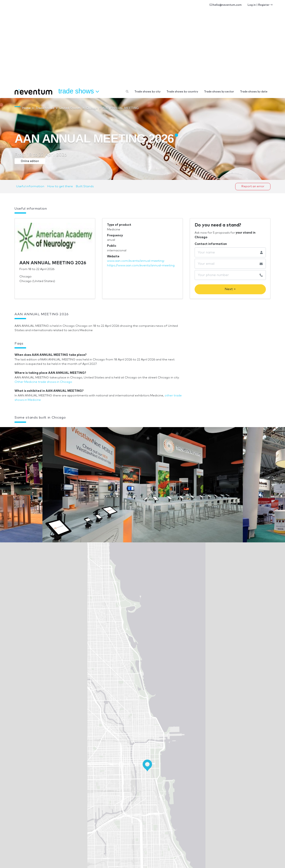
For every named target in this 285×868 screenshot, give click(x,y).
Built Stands (85, 186)
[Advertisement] (142, 51)
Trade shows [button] (79, 91)
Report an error (253, 186)
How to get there (60, 186)
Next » (230, 289)
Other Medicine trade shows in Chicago (43, 382)
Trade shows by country (182, 92)
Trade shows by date (254, 92)
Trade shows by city (147, 92)
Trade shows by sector (219, 92)
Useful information (30, 186)
